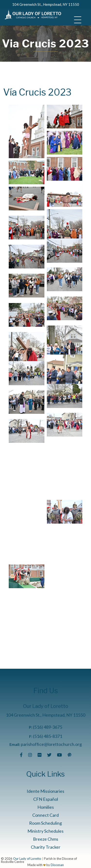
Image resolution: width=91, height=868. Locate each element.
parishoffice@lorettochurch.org (51, 744)
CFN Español (46, 799)
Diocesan (57, 865)
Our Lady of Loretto (27, 859)
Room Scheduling (45, 823)
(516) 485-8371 (48, 736)
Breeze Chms (46, 839)
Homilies (46, 807)
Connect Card (45, 815)
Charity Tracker (46, 847)
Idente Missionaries (45, 791)
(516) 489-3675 (48, 727)
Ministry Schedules (45, 831)
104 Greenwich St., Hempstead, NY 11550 (46, 4)
